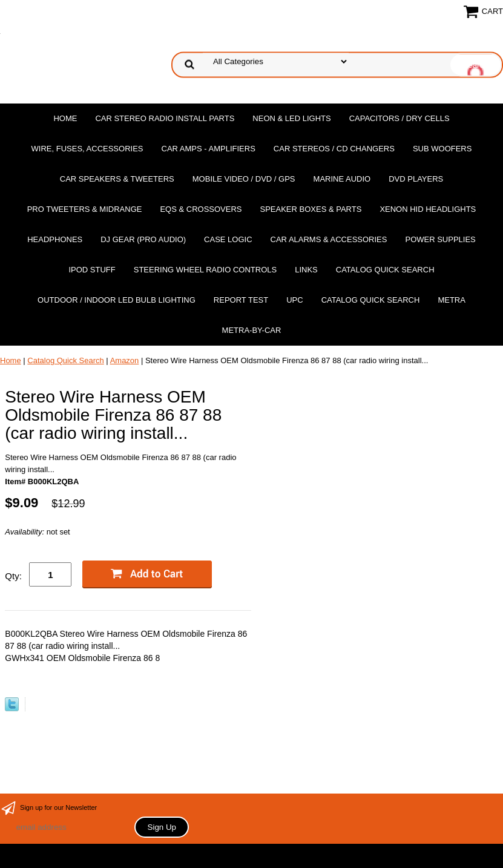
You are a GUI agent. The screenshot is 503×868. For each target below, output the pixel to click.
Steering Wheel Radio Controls (205, 270)
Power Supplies (440, 239)
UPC (294, 300)
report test (241, 300)
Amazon (125, 360)
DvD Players (416, 179)
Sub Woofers (442, 149)
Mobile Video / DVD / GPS (244, 179)
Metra (452, 300)
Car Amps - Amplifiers (209, 149)
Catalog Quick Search (385, 270)
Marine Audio (342, 179)
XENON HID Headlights (428, 209)
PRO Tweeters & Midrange (85, 209)
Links (306, 270)
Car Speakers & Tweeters (117, 179)
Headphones (55, 239)
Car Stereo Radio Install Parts (165, 118)
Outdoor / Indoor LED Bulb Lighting (117, 300)
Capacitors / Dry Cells (399, 118)
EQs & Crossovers (201, 209)
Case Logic (228, 239)
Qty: (13, 576)
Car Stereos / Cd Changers (334, 149)
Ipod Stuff (92, 270)
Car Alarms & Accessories (329, 239)
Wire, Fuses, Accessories (87, 149)
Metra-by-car (252, 330)
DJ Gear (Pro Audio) (143, 239)
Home (65, 118)
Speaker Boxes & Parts (311, 209)
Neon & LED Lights (291, 118)
